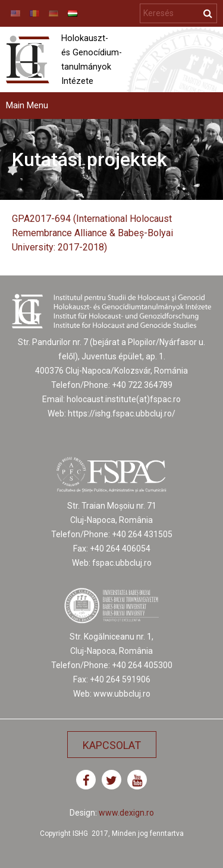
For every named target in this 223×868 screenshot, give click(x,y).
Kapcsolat (112, 745)
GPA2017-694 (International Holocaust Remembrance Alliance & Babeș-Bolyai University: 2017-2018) (92, 233)
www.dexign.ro (126, 813)
